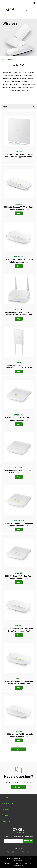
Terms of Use (18, 863)
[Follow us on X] (23, 853)
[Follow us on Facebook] (8, 853)
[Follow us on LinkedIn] (18, 853)
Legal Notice (9, 863)
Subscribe (28, 841)
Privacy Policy (28, 863)
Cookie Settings (18, 865)
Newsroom (6, 809)
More (18, 749)
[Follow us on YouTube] (13, 853)
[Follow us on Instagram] (28, 853)
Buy (19, 213)
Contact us (19, 787)
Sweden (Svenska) (26, 11)
